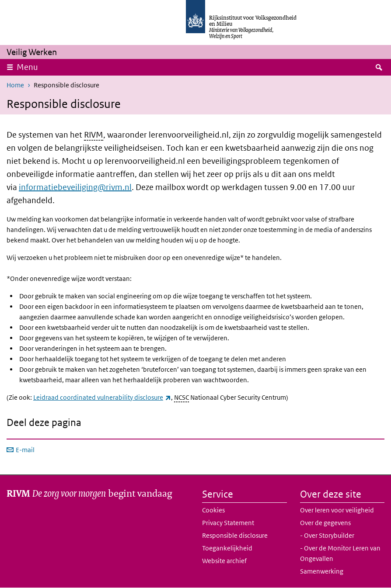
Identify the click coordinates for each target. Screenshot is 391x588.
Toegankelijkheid (227, 548)
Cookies (213, 510)
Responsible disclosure (235, 535)
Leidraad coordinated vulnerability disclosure (102, 397)
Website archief (224, 561)
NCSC (182, 397)
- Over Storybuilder (327, 535)
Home (15, 85)
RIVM (94, 135)
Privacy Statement (228, 523)
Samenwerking (322, 571)
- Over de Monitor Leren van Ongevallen (340, 553)
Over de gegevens (325, 523)
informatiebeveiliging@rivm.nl (75, 187)
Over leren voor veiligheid (337, 510)
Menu (27, 67)
